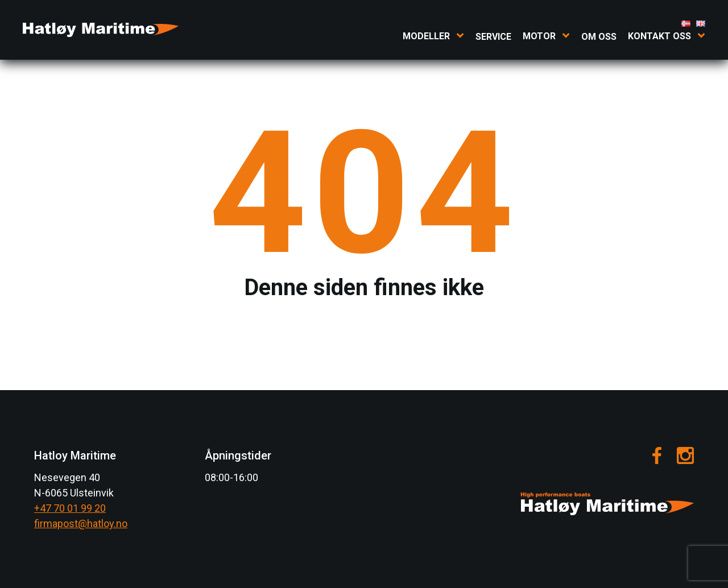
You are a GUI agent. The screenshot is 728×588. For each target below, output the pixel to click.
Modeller (426, 36)
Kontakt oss (659, 36)
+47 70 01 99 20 (70, 508)
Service (493, 37)
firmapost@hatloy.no (81, 523)
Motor (539, 36)
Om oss (599, 37)
